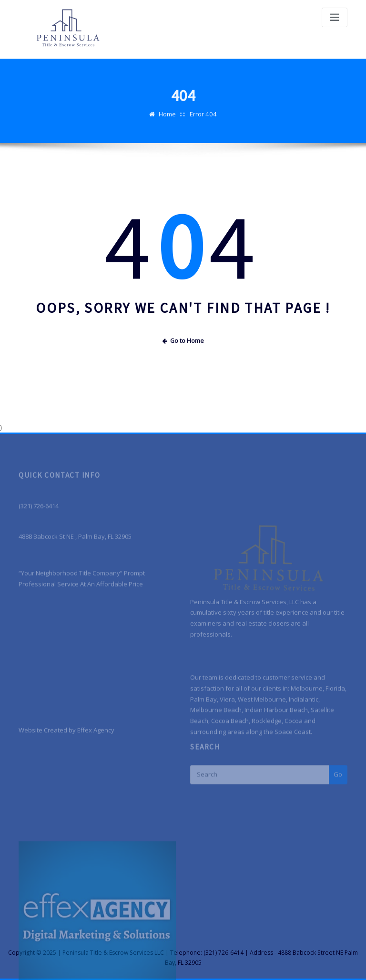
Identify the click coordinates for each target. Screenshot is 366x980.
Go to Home (183, 341)
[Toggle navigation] (335, 17)
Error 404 (203, 122)
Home (168, 122)
